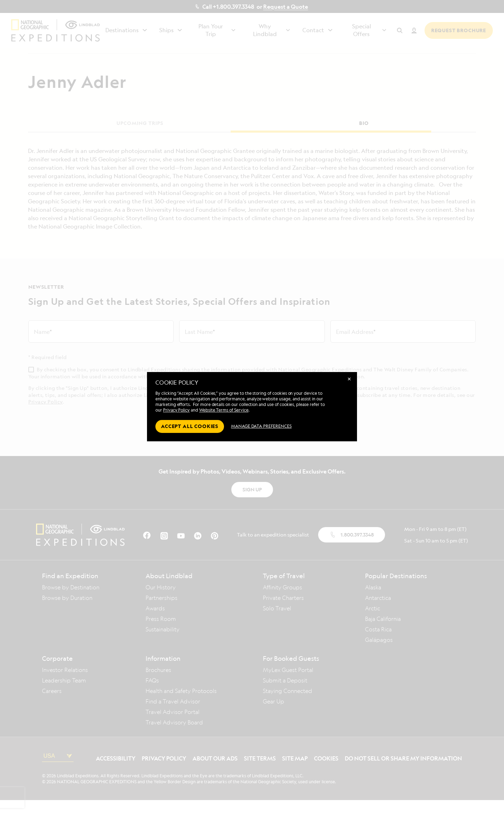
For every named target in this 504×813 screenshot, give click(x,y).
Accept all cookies (190, 426)
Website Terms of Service (224, 410)
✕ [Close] (349, 379)
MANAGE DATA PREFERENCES (261, 426)
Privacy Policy (176, 410)
